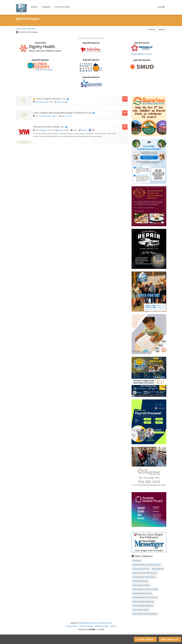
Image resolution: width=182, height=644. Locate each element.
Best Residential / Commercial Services (147, 565)
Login (161, 7)
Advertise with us (105, 623)
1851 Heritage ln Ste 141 (44, 130)
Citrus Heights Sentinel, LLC (51, 99)
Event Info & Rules (62, 7)
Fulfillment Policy (102, 626)
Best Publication (29, 29)
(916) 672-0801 (62, 102)
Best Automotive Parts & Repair (144, 577)
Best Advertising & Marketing (143, 606)
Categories (46, 7)
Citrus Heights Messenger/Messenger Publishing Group (64, 113)
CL (24, 101)
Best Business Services (141, 585)
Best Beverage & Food (141, 569)
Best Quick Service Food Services (145, 573)
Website (84, 130)
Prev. (152, 30)
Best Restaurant (158, 569)
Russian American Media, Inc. (50, 127)
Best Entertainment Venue (142, 593)
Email (75, 130)
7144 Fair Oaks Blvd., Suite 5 (46, 116)
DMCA (113, 626)
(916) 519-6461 (63, 130)
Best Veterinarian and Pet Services (145, 598)
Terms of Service (86, 626)
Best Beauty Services (140, 581)
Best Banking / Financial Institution (145, 614)
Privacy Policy (72, 626)
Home (18, 29)
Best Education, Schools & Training (145, 589)
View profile (24, 142)
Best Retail (137, 561)
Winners (34, 7)
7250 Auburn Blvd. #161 (44, 102)
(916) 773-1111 (66, 116)
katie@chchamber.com (87, 623)
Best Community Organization (143, 602)
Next (162, 30)
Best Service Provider (140, 610)
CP (24, 115)
